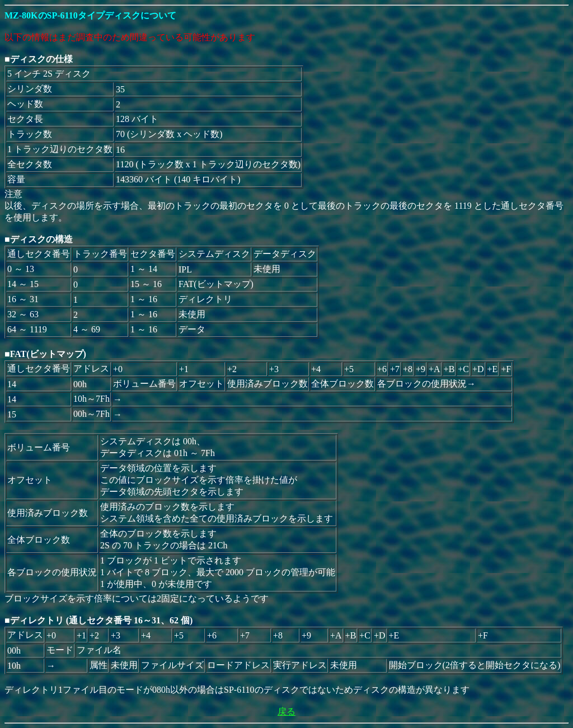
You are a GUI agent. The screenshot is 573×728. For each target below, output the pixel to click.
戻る (286, 711)
